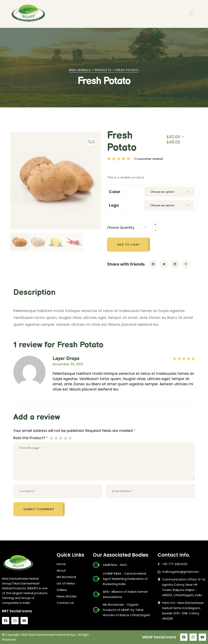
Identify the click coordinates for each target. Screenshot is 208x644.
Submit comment (39, 509)
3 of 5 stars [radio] (61, 438)
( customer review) (149, 159)
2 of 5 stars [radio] (56, 438)
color (115, 192)
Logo (114, 205)
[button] (91, 142)
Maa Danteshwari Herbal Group (52, 635)
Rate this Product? (31, 438)
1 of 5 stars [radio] (51, 438)
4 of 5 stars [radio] (65, 438)
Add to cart (128, 245)
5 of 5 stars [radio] (70, 438)
